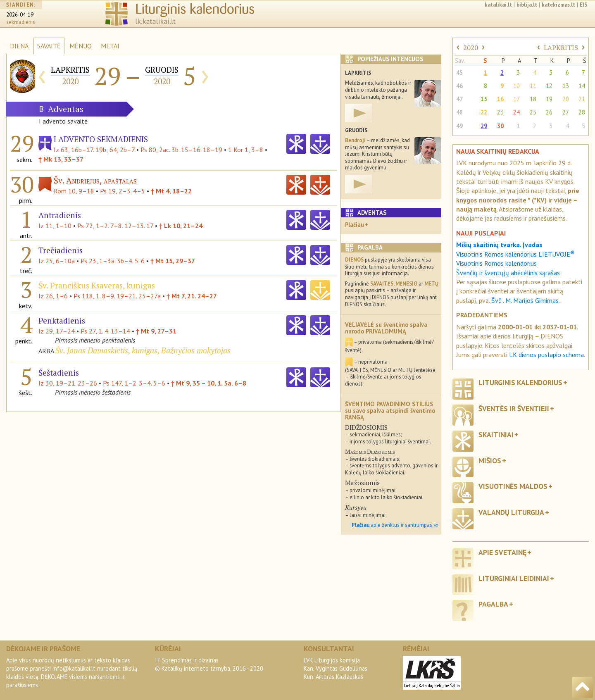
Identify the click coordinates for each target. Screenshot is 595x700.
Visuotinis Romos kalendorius (496, 263)
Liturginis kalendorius (520, 382)
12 (549, 86)
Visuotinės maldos (513, 486)
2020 (471, 48)
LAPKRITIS (561, 48)
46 (459, 86)
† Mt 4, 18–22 (171, 191)
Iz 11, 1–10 (55, 226)
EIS (583, 5)
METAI (110, 46)
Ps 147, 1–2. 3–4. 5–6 (134, 383)
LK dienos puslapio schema (546, 355)
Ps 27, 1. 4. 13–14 (105, 331)
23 (500, 112)
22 (484, 112)
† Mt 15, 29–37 (173, 261)
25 (533, 112)
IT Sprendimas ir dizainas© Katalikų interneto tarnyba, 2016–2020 (209, 664)
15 (484, 99)
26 (549, 112)
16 (500, 99)
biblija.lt (527, 5)
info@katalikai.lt (74, 668)
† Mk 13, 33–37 (61, 159)
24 (516, 112)
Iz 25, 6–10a (57, 261)
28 (582, 112)
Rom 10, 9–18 (74, 191)
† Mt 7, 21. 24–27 (192, 296)
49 (459, 126)
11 (533, 86)
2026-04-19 (20, 15)
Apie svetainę (502, 552)
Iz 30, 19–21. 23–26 (68, 383)
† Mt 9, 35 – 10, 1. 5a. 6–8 (209, 383)
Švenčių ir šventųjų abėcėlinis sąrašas (508, 273)
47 (459, 99)
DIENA (19, 46)
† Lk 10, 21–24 (181, 226)
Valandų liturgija (511, 512)
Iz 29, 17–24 (57, 331)
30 (500, 126)
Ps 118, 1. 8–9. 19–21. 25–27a (117, 296)
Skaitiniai (496, 435)
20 (566, 99)
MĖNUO (81, 46)
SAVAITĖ (49, 46)
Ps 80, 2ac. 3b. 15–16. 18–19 (181, 150)
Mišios (490, 461)
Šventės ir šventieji (514, 408)
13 (566, 86)
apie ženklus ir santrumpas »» (395, 525)
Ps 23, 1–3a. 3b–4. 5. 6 (113, 261)
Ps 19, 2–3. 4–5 (123, 191)
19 (549, 99)
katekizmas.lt (558, 5)
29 (484, 126)
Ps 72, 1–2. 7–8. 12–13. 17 (115, 226)
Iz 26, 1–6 (53, 296)
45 (459, 73)
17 (516, 99)
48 (459, 112)
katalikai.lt (498, 5)
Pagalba (493, 604)
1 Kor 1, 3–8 (246, 150)
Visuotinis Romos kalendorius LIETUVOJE (515, 254)
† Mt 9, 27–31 (156, 331)
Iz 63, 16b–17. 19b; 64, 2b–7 (94, 150)
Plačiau (355, 225)
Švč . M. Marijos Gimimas (525, 300)
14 (582, 86)
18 (533, 99)
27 (566, 112)
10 (516, 86)
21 (582, 99)
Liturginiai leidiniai (514, 578)
